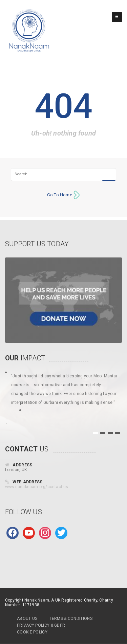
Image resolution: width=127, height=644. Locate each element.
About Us (27, 619)
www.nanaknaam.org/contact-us (37, 487)
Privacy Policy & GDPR (41, 625)
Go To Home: (60, 195)
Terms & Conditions (71, 619)
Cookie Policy (32, 632)
